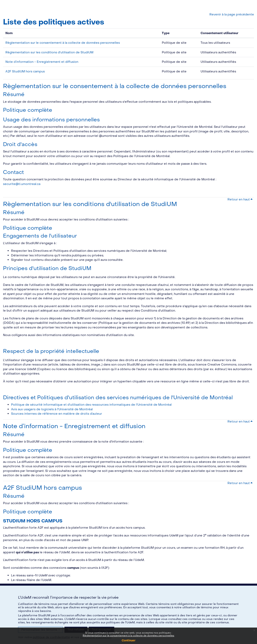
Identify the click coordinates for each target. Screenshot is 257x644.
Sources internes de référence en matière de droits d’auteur (57, 414)
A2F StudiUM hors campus (25, 71)
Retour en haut (240, 199)
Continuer (129, 640)
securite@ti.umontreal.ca (22, 184)
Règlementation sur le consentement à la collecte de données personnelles (128, 636)
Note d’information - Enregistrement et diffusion (42, 62)
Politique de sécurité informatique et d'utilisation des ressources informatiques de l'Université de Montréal (91, 405)
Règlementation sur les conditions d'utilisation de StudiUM (49, 52)
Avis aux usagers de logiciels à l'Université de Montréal (52, 409)
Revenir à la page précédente (232, 14)
